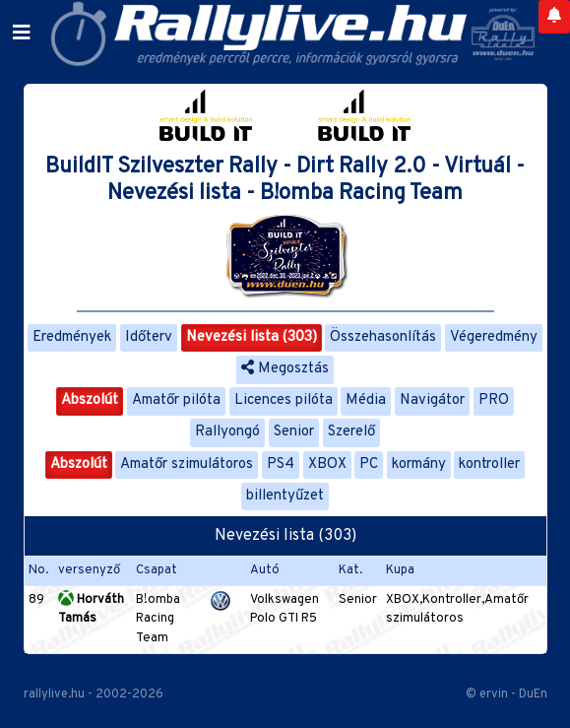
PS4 (281, 464)
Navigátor (432, 400)
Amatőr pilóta (176, 400)
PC (369, 464)
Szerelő (351, 432)
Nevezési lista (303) (252, 337)
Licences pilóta (284, 400)
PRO (494, 400)
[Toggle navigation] (22, 33)
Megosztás (285, 369)
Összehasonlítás (383, 337)
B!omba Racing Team (158, 619)
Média (366, 400)
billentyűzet (285, 496)
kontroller (489, 464)
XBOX (327, 464)
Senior (294, 432)
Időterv (149, 337)
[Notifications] (554, 17)
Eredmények (72, 337)
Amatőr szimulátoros (187, 464)
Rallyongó (227, 432)
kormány (419, 464)
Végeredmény (494, 337)
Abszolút (90, 400)
